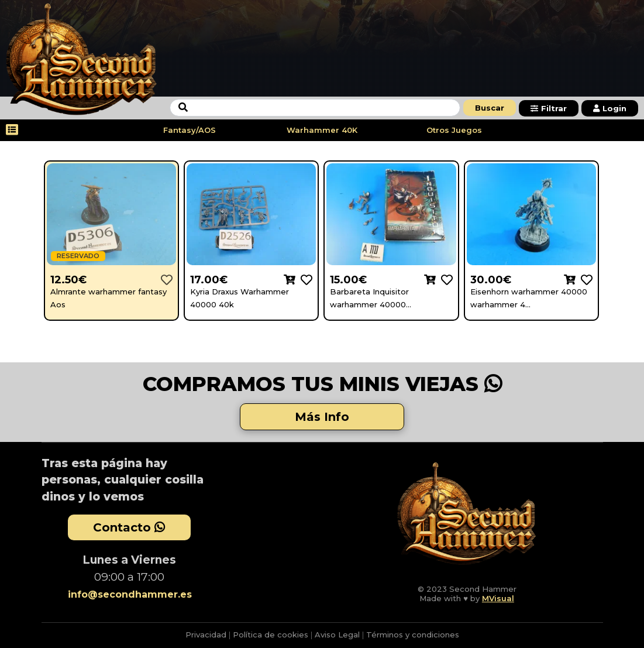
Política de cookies (271, 635)
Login (610, 108)
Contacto (129, 527)
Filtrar (549, 108)
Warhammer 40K (322, 130)
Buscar (490, 108)
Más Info (322, 417)
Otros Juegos (454, 130)
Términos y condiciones (413, 635)
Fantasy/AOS (190, 130)
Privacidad (206, 635)
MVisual (498, 598)
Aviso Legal (337, 635)
